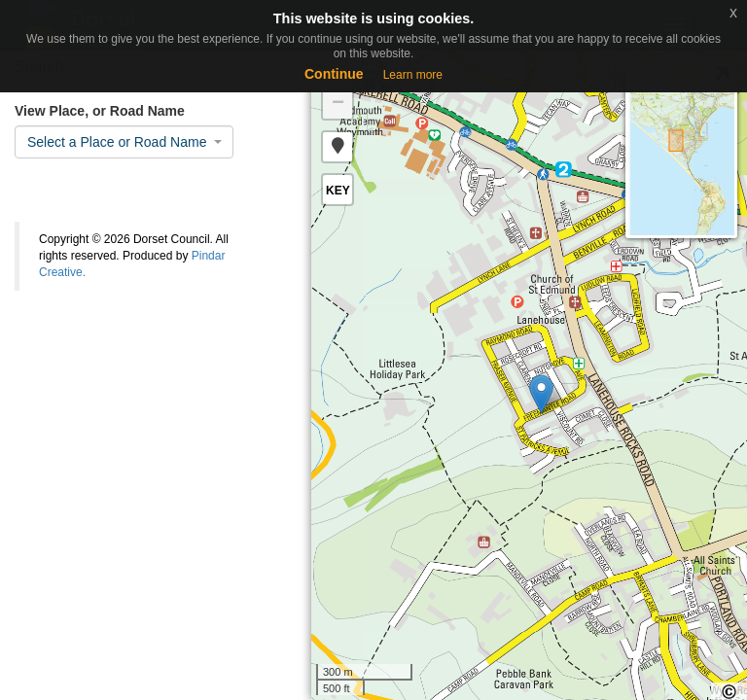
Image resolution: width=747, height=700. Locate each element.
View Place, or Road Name (100, 111)
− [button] (338, 104)
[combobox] (124, 142)
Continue (334, 74)
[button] (338, 147)
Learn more (413, 75)
